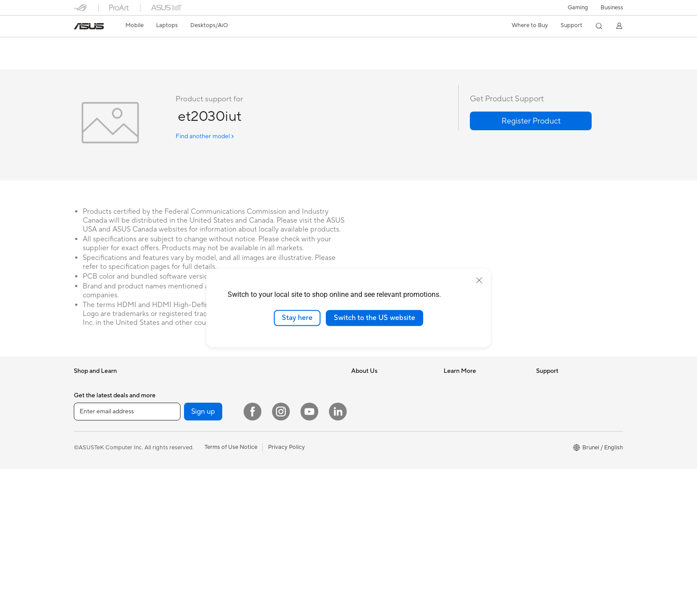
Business (612, 8)
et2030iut (95, 46)
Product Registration (564, 425)
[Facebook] (252, 559)
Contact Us (551, 438)
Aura (450, 472)
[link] (89, 26)
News (359, 398)
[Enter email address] (127, 559)
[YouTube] (309, 559)
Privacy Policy (286, 594)
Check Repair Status (563, 398)
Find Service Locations (566, 412)
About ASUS (368, 385)
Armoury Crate (463, 459)
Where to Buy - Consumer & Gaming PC (480, 402)
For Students (183, 412)
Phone (82, 399)
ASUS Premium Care (563, 465)
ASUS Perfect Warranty (567, 478)
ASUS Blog (458, 445)
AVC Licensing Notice (472, 432)
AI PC (451, 385)
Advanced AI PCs (467, 419)
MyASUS (548, 518)
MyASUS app (554, 492)
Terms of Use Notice (231, 594)
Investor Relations (375, 425)
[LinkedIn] (338, 559)
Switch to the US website (375, 318)
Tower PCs (271, 412)
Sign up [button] (203, 559)
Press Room (367, 438)
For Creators (183, 398)
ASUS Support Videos (565, 505)
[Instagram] (281, 559)
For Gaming (181, 425)
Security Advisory (559, 452)
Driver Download (559, 385)
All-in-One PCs (277, 399)
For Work (178, 385)
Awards (361, 412)
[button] (578, 8)
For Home (87, 426)
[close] (479, 280)
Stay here (297, 318)
